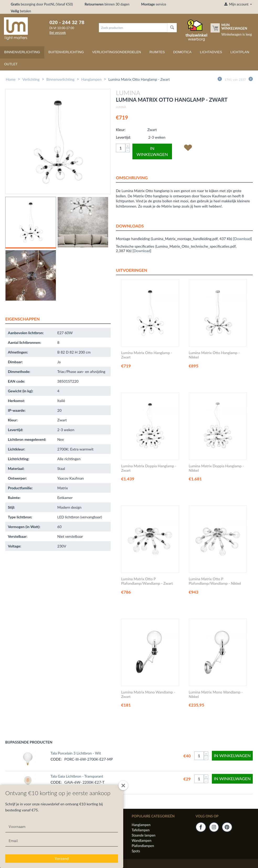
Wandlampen (141, 840)
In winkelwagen (152, 151)
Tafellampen (141, 830)
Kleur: (121, 130)
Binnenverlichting (22, 52)
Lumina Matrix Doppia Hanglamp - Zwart (149, 468)
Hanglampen (91, 79)
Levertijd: (123, 137)
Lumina (121, 107)
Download (242, 239)
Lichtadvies (211, 52)
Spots (136, 851)
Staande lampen (144, 835)
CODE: (56, 759)
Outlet (11, 64)
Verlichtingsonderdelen (117, 52)
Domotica (182, 52)
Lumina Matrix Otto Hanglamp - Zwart (147, 355)
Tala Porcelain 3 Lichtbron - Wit (76, 753)
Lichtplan (240, 52)
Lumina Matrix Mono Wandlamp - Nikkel (216, 694)
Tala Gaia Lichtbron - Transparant (77, 776)
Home (11, 79)
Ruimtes (157, 52)
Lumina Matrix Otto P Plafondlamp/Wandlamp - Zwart (147, 581)
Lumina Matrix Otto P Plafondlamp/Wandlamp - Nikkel (215, 581)
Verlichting (31, 79)
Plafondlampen (143, 846)
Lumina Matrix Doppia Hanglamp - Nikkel (216, 468)
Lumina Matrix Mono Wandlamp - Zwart (148, 694)
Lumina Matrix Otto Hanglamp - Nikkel (214, 355)
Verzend (62, 859)
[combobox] (133, 28)
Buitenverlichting (66, 52)
